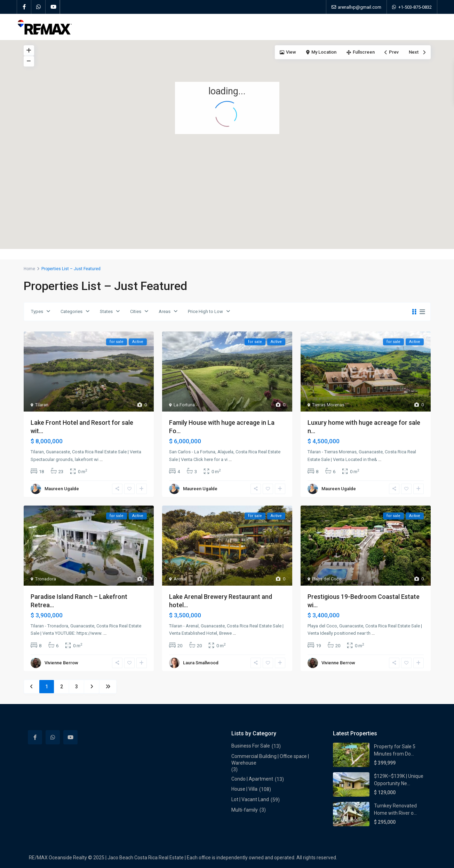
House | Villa (244, 789)
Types (37, 311)
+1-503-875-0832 (415, 7)
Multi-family (245, 810)
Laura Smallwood (201, 663)
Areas (165, 311)
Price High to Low (205, 311)
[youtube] (53, 7)
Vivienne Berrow (61, 663)
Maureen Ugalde (62, 489)
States (106, 311)
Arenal (180, 579)
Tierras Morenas (328, 405)
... (101, 459)
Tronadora (46, 579)
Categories (71, 311)
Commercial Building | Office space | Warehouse (270, 760)
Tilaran (42, 405)
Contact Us (305, 27)
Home (144, 27)
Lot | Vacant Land (250, 799)
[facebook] (24, 7)
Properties (174, 27)
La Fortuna (184, 405)
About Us (208, 27)
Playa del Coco (327, 579)
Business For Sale (251, 746)
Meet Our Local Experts (256, 27)
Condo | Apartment (252, 779)
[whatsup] (38, 7)
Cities (136, 311)
